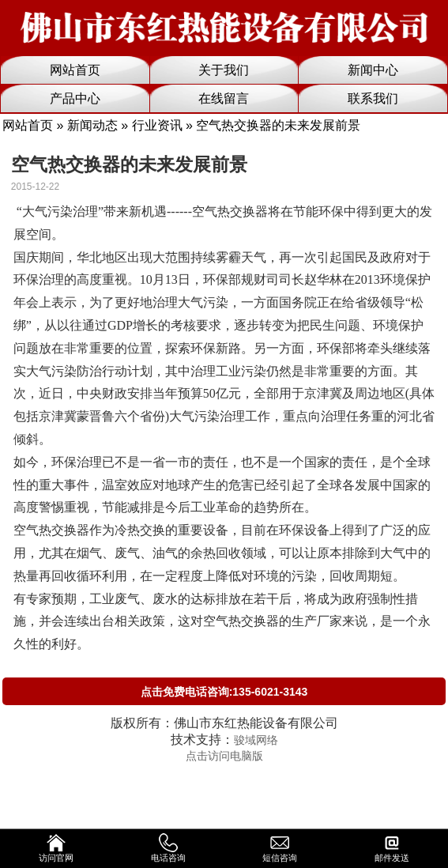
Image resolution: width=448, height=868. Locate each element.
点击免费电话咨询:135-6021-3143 (224, 692)
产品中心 (75, 98)
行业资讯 (157, 125)
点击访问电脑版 (224, 756)
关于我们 (224, 70)
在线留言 (224, 98)
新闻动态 (92, 125)
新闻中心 (373, 70)
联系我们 (373, 98)
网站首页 (75, 70)
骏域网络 (256, 740)
